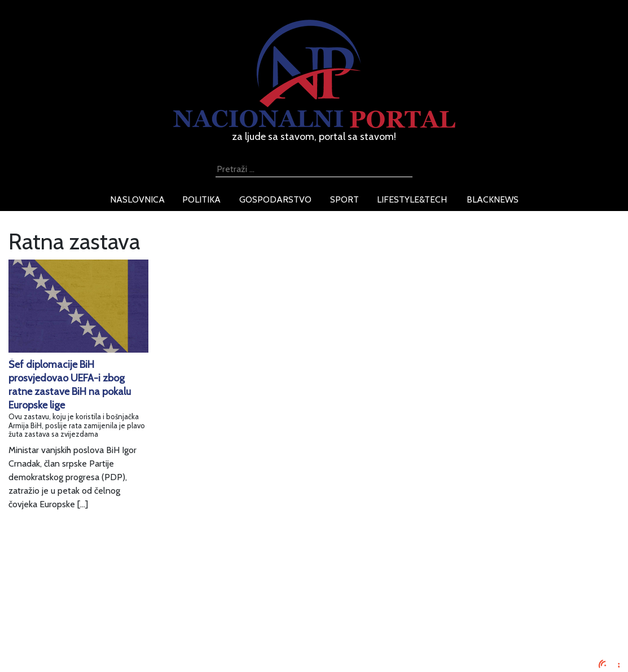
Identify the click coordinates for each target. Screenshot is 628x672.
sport (344, 199)
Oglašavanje (125, 597)
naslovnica (137, 199)
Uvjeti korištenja (132, 611)
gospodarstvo (275, 199)
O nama (116, 624)
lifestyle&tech (412, 199)
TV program (124, 651)
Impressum (122, 584)
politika (201, 199)
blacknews (493, 199)
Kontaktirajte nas (133, 638)
